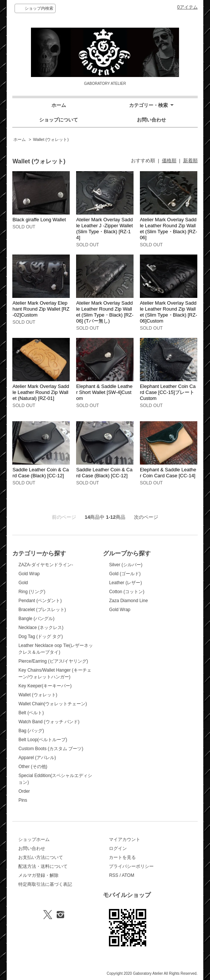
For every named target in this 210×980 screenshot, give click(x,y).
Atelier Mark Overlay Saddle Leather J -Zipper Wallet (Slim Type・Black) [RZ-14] (104, 229)
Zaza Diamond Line (128, 601)
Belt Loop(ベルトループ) (43, 740)
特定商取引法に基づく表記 (45, 884)
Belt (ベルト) (31, 713)
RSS (114, 875)
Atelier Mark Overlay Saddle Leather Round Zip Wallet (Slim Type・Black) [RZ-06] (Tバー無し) (105, 312)
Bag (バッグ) (31, 731)
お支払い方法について (41, 857)
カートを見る (122, 857)
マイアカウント (125, 839)
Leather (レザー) (125, 583)
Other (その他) (33, 767)
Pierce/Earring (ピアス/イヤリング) (53, 661)
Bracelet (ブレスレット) (42, 610)
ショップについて (59, 120)
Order (24, 791)
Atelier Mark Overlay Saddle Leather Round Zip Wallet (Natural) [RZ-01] (41, 392)
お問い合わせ (151, 120)
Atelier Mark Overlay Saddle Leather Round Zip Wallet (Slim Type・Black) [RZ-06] (169, 229)
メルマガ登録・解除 (38, 875)
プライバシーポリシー (131, 866)
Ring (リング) (32, 592)
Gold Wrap (29, 574)
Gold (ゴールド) (125, 574)
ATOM (128, 875)
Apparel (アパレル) (37, 758)
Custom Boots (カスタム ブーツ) (51, 749)
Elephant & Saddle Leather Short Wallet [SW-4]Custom (104, 392)
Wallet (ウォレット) (51, 139)
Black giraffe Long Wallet (39, 220)
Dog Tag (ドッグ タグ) (40, 637)
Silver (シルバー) (126, 565)
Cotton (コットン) (127, 592)
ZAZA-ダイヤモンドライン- (46, 565)
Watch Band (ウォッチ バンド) (49, 722)
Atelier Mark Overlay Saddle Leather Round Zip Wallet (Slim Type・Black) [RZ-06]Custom (169, 312)
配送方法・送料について (43, 866)
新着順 (190, 161)
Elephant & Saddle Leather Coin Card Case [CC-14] (168, 473)
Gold (23, 583)
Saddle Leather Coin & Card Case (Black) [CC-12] (40, 473)
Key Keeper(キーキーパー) (45, 686)
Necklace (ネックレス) (41, 628)
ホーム (59, 105)
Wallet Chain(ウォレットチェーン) (52, 704)
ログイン (118, 848)
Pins (23, 800)
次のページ (146, 517)
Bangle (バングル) (36, 619)
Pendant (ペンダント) (40, 601)
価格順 (169, 161)
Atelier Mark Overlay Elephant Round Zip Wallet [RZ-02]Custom (41, 309)
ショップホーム (34, 839)
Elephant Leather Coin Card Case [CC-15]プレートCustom (168, 392)
